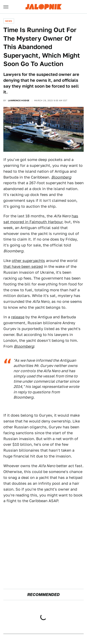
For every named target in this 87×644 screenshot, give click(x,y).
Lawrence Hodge (19, 100)
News (9, 21)
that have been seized (23, 266)
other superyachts (28, 261)
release (18, 317)
